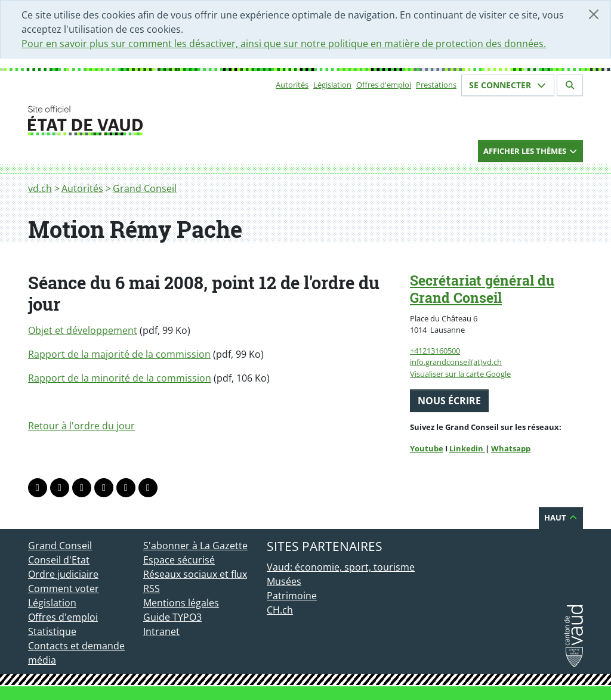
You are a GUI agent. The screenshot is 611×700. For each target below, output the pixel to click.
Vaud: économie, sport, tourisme (341, 567)
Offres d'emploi (384, 85)
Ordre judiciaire (63, 574)
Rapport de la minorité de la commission (120, 378)
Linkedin (467, 448)
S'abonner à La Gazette (195, 546)
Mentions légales (181, 603)
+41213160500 (435, 351)
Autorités (292, 85)
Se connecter (508, 85)
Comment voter (64, 589)
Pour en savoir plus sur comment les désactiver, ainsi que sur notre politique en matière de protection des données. (284, 44)
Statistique (52, 631)
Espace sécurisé (179, 560)
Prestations (436, 85)
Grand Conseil (145, 188)
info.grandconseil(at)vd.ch (456, 362)
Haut (561, 518)
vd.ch (40, 188)
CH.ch (280, 610)
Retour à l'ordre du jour (81, 426)
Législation (332, 85)
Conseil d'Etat (59, 560)
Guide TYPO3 (172, 617)
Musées (284, 581)
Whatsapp (511, 448)
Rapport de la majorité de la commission (119, 354)
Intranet (161, 631)
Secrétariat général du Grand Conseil (482, 289)
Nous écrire (449, 401)
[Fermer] (594, 14)
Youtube (427, 448)
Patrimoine (292, 596)
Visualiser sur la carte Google (460, 374)
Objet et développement (83, 330)
